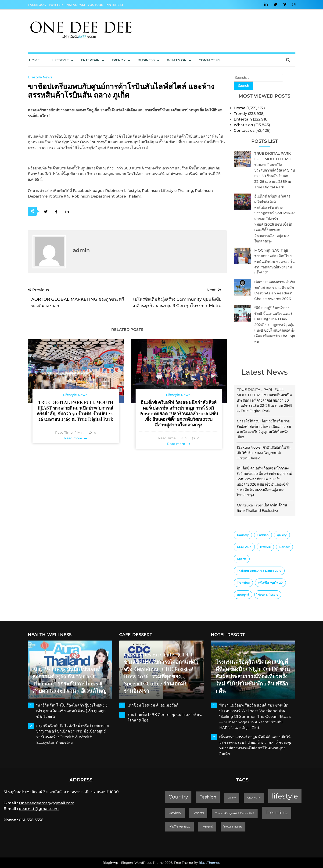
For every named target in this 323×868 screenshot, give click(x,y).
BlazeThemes (209, 863)
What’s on (243, 125)
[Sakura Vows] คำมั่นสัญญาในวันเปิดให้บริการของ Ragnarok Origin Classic (263, 453)
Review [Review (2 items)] (284, 547)
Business (146, 60)
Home (34, 60)
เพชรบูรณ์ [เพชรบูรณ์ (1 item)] (243, 595)
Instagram (75, 5)
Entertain (90, 60)
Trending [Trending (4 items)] (243, 583)
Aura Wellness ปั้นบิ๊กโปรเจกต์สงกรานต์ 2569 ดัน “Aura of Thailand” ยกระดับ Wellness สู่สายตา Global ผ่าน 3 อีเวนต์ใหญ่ (69, 680)
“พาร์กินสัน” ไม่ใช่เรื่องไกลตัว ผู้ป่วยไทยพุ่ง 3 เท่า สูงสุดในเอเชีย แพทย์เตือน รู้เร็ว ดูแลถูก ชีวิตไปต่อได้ (72, 711)
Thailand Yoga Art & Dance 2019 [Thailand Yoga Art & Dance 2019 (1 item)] (259, 571)
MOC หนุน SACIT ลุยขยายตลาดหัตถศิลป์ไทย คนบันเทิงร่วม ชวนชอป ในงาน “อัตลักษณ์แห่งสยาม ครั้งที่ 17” (274, 262)
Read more (73, 438)
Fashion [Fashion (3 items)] (263, 535)
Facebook (37, 5)
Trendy (119, 60)
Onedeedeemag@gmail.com (47, 803)
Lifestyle (60, 60)
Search (243, 86)
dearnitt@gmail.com (39, 809)
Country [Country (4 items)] (243, 535)
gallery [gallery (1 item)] (282, 535)
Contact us (210, 60)
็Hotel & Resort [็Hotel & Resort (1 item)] (268, 595)
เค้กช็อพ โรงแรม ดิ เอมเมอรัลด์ (153, 705)
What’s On (177, 60)
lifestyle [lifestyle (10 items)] (265, 547)
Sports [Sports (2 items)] (242, 559)
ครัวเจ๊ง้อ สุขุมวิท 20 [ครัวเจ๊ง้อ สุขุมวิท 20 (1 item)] (270, 583)
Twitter (56, 5)
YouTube (95, 5)
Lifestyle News (40, 77)
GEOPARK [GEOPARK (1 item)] (244, 547)
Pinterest (115, 5)
